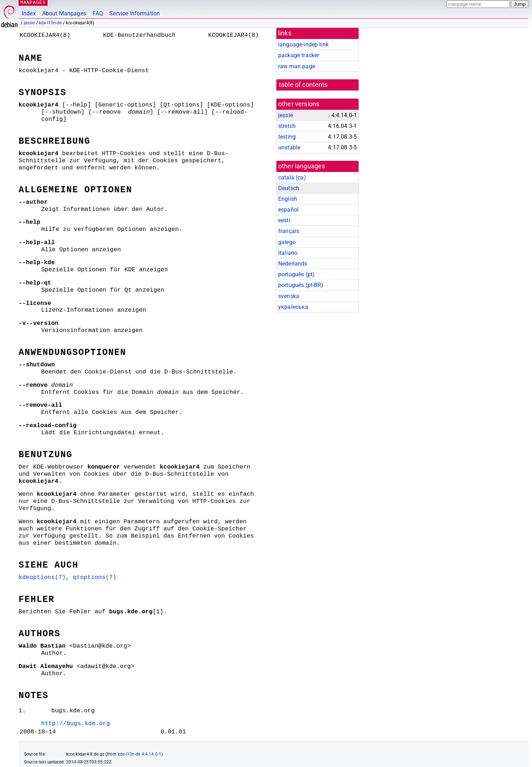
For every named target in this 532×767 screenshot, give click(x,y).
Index (29, 13)
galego (287, 242)
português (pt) (296, 274)
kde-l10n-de (50, 23)
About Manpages (64, 13)
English (288, 199)
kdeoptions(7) (38, 542)
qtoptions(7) (80, 542)
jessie (29, 23)
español (288, 210)
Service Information (135, 13)
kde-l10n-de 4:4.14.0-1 (139, 718)
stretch (287, 126)
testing (287, 137)
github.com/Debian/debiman (92, 755)
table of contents (303, 85)
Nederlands (293, 264)
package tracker (299, 55)
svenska (289, 296)
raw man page (297, 66)
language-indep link (303, 44)
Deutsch (289, 188)
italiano (288, 253)
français (289, 231)
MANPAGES (32, 3)
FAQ (98, 13)
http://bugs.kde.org (69, 688)
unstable (289, 147)
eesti (284, 220)
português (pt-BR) (301, 285)
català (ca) (292, 177)
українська (293, 307)
